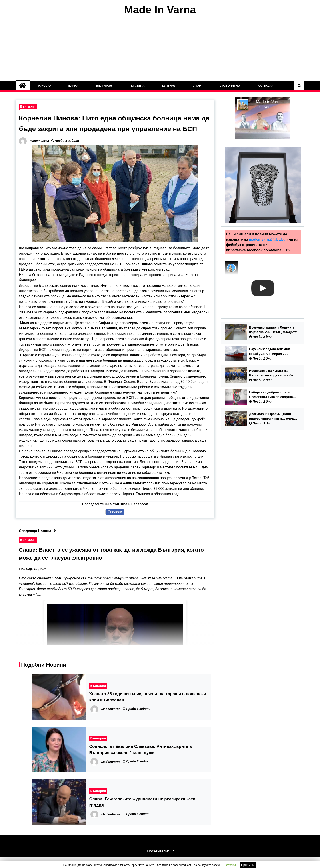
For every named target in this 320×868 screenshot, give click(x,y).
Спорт (198, 86)
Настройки (230, 865)
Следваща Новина (39, 542)
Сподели (115, 523)
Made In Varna (160, 10)
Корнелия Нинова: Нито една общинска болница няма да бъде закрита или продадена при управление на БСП (115, 129)
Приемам (248, 865)
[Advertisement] (160, 49)
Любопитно (230, 86)
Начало (45, 86)
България (104, 86)
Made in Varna (269, 102)
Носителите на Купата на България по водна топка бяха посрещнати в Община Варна (273, 373)
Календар (265, 86)
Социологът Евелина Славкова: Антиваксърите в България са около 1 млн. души (141, 760)
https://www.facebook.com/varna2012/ (258, 250)
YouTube (120, 515)
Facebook (140, 515)
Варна (73, 86)
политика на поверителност (174, 865)
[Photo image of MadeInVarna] (231, 268)
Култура (169, 86)
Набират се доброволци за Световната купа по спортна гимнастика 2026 (271, 395)
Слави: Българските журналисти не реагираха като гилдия (142, 813)
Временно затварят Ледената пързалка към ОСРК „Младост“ (273, 330)
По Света (137, 86)
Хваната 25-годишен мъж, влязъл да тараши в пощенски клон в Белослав (148, 708)
